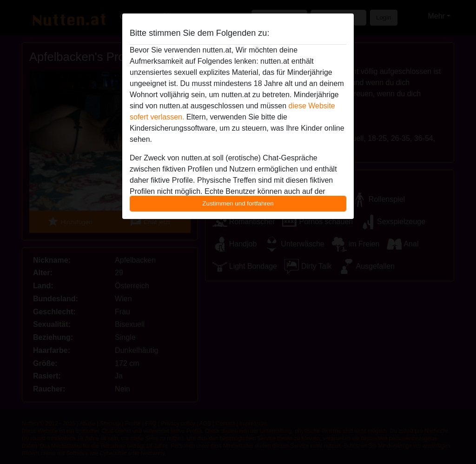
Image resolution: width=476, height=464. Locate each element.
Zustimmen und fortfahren (238, 203)
